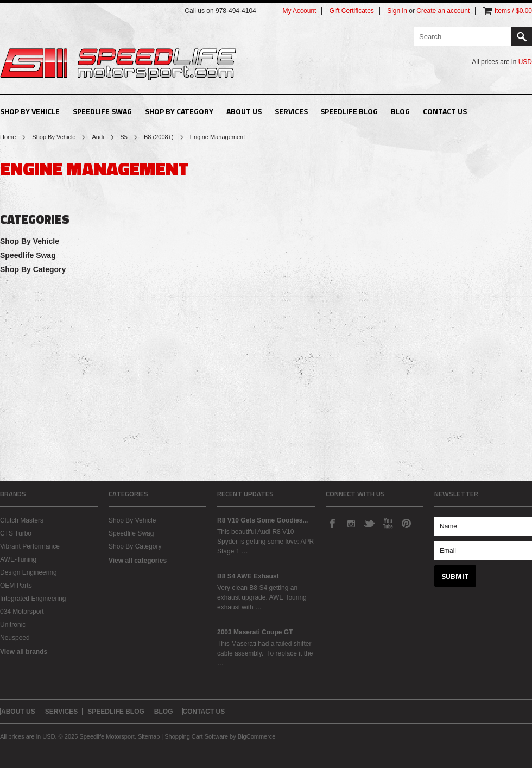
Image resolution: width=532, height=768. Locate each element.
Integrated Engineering (33, 599)
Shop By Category (179, 111)
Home (8, 137)
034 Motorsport (22, 612)
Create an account (443, 11)
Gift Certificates (352, 11)
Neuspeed (15, 638)
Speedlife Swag (102, 111)
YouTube (388, 523)
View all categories (138, 561)
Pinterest (406, 523)
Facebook (332, 523)
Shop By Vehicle (30, 111)
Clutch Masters (22, 520)
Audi (98, 137)
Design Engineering (28, 572)
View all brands (24, 652)
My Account (299, 11)
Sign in (397, 11)
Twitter (369, 523)
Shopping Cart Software (196, 736)
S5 (124, 137)
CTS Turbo (16, 533)
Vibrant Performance (30, 546)
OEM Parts (16, 586)
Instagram (351, 523)
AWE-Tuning (18, 559)
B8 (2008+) (159, 137)
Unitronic (13, 625)
